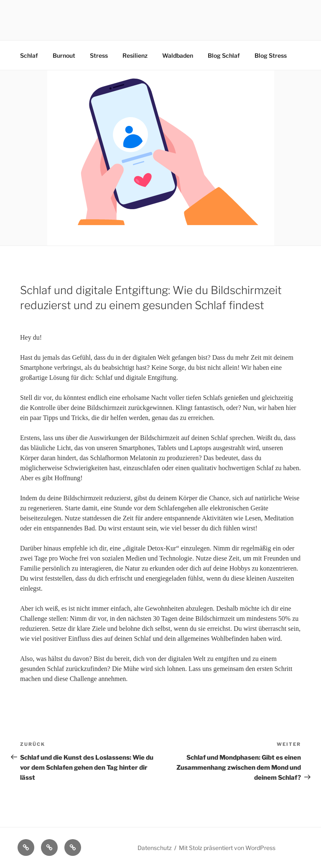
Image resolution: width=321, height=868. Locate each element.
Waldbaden (178, 55)
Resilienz (135, 55)
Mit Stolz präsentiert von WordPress (227, 848)
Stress (99, 55)
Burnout (64, 55)
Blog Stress (271, 55)
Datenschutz (155, 848)
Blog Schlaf (224, 55)
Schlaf (29, 55)
